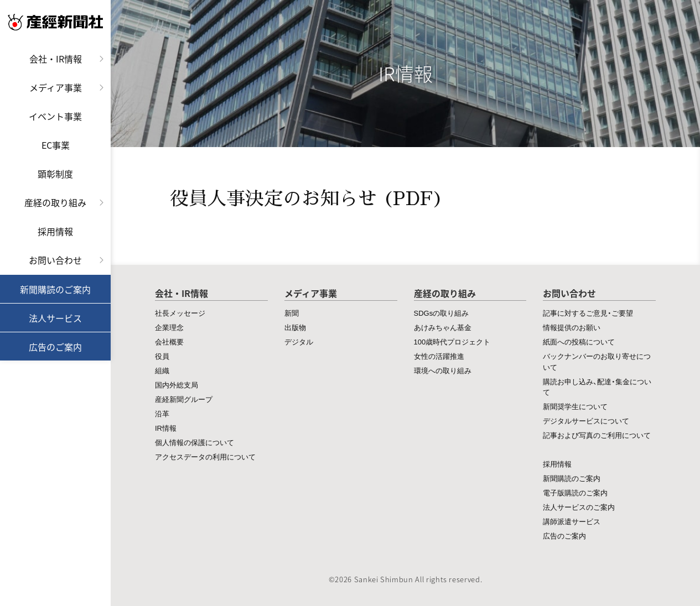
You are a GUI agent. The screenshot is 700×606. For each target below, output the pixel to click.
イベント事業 (55, 116)
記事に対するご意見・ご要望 (588, 313)
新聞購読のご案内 (55, 289)
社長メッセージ (180, 313)
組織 (162, 370)
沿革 (162, 413)
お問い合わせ (55, 260)
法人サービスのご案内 (579, 507)
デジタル (299, 341)
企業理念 (169, 327)
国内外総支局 (177, 385)
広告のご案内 (55, 347)
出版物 (295, 327)
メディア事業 (56, 87)
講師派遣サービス (572, 521)
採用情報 (55, 231)
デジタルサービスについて (586, 420)
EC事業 (56, 145)
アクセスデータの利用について (205, 456)
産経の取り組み (55, 202)
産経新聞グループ (184, 399)
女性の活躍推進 (439, 356)
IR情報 (166, 428)
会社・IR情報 (56, 59)
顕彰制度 (55, 174)
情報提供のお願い (572, 327)
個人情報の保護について (195, 442)
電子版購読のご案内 (575, 492)
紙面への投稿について (579, 341)
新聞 (292, 313)
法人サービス (55, 318)
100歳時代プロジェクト (452, 341)
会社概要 (169, 341)
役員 (162, 356)
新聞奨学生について (575, 406)
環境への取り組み (443, 370)
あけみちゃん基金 (443, 327)
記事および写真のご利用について (597, 435)
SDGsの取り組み (442, 313)
